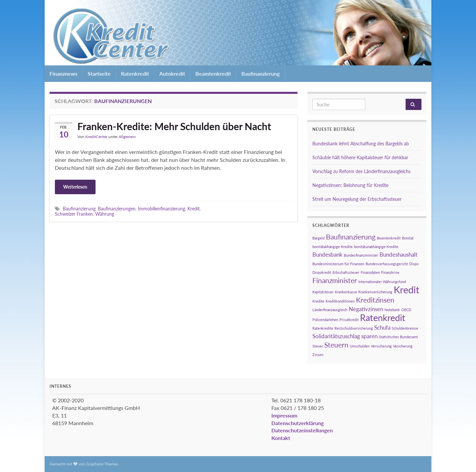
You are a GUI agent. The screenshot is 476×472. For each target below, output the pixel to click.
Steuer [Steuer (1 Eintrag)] (318, 346)
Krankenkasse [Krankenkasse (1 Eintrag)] (346, 292)
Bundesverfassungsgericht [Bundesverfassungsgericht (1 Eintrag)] (387, 264)
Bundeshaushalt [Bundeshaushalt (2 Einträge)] (398, 254)
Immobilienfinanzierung (161, 209)
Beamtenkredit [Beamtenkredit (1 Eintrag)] (389, 238)
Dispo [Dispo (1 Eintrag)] (414, 264)
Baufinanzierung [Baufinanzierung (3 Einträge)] (351, 237)
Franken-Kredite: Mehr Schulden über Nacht (174, 126)
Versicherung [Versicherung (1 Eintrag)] (381, 346)
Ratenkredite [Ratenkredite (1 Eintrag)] (323, 328)
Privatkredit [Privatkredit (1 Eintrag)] (349, 320)
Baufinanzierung (260, 73)
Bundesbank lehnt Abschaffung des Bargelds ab (361, 144)
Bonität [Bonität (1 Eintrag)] (408, 238)
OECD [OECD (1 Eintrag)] (406, 310)
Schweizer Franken (74, 214)
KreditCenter (96, 137)
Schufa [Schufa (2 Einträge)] (382, 327)
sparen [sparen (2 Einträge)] (369, 336)
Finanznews (63, 73)
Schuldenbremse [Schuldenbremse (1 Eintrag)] (405, 328)
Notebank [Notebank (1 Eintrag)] (392, 310)
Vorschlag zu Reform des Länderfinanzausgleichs (361, 171)
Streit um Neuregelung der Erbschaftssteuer (357, 199)
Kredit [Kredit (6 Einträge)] (406, 290)
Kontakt (281, 438)
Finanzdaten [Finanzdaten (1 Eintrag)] (370, 272)
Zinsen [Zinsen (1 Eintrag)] (318, 355)
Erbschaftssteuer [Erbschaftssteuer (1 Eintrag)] (346, 272)
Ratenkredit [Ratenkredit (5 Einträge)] (383, 318)
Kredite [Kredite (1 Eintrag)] (318, 301)
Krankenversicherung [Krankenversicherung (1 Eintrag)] (375, 292)
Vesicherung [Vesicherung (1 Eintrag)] (403, 346)
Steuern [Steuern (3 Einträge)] (336, 345)
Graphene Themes (102, 464)
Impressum (284, 415)
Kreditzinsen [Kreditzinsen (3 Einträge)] (375, 300)
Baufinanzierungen (117, 209)
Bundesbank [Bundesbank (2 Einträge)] (327, 254)
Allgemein (127, 137)
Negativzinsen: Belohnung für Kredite (350, 185)
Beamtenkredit (213, 73)
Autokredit (172, 73)
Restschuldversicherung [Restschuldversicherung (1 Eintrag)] (354, 328)
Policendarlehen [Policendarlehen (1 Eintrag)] (325, 320)
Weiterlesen (75, 187)
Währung (105, 214)
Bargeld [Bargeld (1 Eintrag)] (318, 238)
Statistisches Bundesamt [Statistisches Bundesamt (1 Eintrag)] (398, 337)
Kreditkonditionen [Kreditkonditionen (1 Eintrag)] (340, 301)
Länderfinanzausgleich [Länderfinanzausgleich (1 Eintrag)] (330, 310)
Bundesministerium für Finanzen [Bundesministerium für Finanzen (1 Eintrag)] (338, 264)
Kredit (194, 209)
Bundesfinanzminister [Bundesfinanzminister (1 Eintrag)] (361, 255)
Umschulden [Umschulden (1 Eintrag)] (360, 346)
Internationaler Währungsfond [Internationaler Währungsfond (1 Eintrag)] (382, 282)
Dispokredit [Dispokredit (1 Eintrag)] (322, 272)
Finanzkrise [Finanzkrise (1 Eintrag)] (390, 272)
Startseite (99, 73)
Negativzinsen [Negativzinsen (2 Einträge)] (366, 309)
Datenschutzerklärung (297, 423)
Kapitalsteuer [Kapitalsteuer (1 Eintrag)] (323, 292)
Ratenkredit (135, 73)
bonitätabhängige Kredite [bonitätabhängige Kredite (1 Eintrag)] (333, 247)
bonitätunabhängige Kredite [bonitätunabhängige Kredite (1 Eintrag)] (376, 247)
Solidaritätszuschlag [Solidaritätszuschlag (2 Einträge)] (336, 336)
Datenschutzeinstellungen (302, 430)
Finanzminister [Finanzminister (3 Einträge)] (335, 280)
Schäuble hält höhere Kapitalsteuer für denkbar (360, 157)
